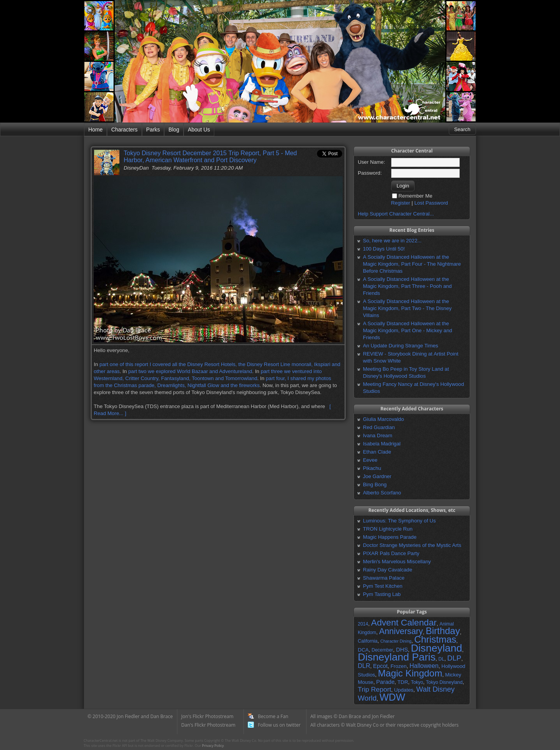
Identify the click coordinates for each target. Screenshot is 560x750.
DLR (364, 666)
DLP (454, 658)
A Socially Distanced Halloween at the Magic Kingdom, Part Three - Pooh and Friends (407, 286)
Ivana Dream (378, 435)
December (382, 650)
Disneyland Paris (397, 657)
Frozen (398, 666)
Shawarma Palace (384, 578)
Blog (174, 130)
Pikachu (372, 468)
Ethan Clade (377, 452)
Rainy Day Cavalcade (388, 570)
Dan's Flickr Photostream (208, 725)
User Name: (371, 162)
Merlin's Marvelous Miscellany (397, 562)
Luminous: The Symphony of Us (399, 521)
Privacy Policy (213, 746)
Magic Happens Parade (390, 537)
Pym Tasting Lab (382, 594)
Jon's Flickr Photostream (207, 716)
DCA (363, 650)
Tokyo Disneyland (444, 682)
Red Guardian (379, 427)
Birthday (443, 631)
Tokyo (417, 682)
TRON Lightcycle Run (388, 529)
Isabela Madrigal (382, 444)
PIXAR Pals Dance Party (391, 553)
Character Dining (396, 641)
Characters (124, 130)
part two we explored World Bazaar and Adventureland (190, 371)
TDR (403, 682)
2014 (363, 624)
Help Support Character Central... (396, 214)
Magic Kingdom (410, 673)
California (368, 641)
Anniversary (401, 631)
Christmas (435, 639)
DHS (402, 650)
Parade (385, 682)
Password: (370, 173)
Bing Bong (375, 485)
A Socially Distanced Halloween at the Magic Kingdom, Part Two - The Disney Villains (407, 308)
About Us (199, 130)
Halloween (424, 666)
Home (95, 130)
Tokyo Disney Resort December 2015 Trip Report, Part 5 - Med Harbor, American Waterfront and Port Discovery (210, 157)
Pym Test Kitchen (383, 586)
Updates (404, 690)
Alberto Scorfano (382, 493)
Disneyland (436, 648)
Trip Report (374, 689)
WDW (392, 697)
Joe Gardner (377, 476)
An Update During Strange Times (401, 346)
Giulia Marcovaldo (383, 419)
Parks (153, 130)
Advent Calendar (404, 622)
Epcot (380, 666)
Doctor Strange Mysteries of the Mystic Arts (412, 545)
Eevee (370, 460)
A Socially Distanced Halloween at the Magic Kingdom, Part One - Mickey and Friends (407, 330)
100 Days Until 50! (384, 249)
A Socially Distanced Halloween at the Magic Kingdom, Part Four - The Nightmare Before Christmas (412, 264)
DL (441, 659)
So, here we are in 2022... (392, 241)
